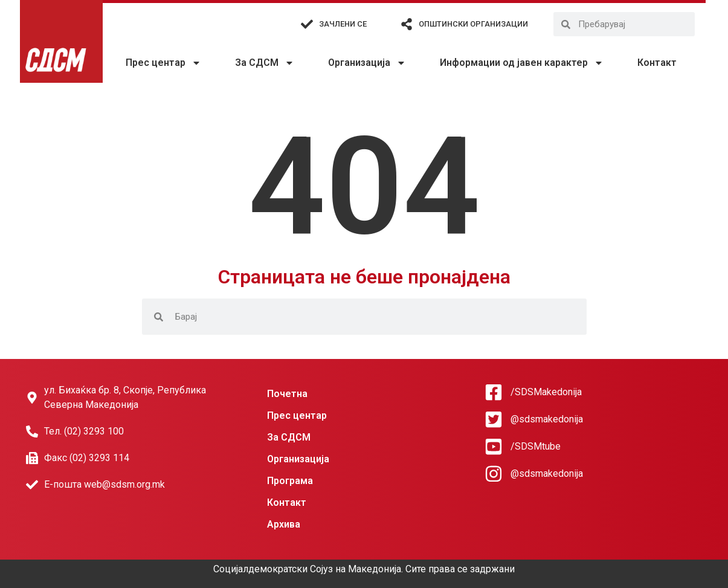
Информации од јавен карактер (522, 63)
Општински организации (473, 24)
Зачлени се (343, 24)
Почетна (287, 394)
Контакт (657, 63)
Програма (290, 481)
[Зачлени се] (307, 24)
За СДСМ (265, 63)
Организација (367, 63)
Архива (284, 524)
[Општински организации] (407, 24)
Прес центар (163, 63)
